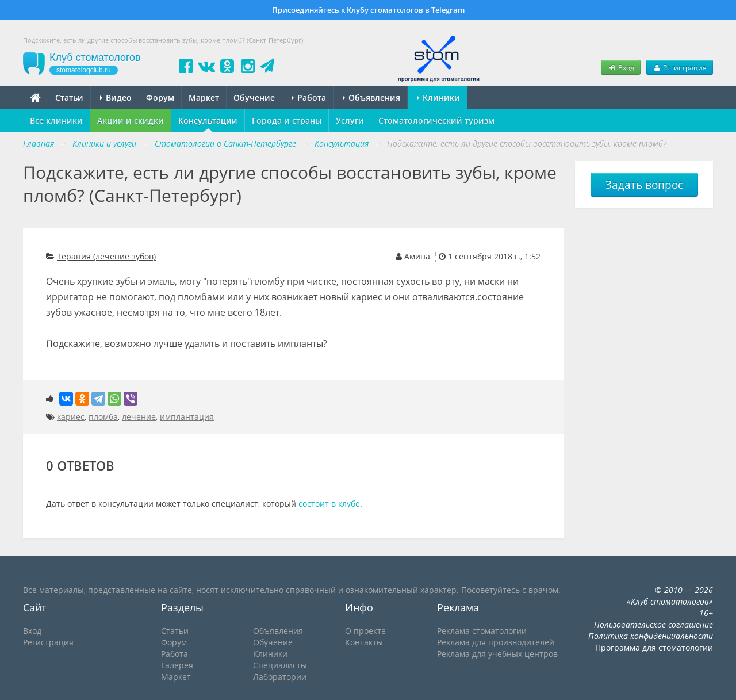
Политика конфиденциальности (651, 636)
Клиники (438, 97)
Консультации (208, 121)
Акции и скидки (131, 121)
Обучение (254, 97)
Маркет (204, 97)
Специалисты (280, 665)
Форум (160, 97)
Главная (39, 144)
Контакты (364, 642)
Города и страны (287, 121)
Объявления (371, 97)
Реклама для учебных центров (497, 654)
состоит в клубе (329, 504)
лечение (139, 417)
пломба (103, 417)
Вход (620, 67)
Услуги (350, 121)
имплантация (187, 417)
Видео (116, 97)
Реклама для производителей (496, 642)
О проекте (365, 631)
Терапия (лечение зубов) (106, 256)
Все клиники (56, 121)
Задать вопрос (644, 185)
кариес (71, 417)
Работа (309, 97)
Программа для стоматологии (654, 647)
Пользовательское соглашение (653, 624)
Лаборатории (280, 677)
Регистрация (680, 67)
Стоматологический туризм (436, 121)
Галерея (177, 665)
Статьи (69, 97)
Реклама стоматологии (482, 631)
